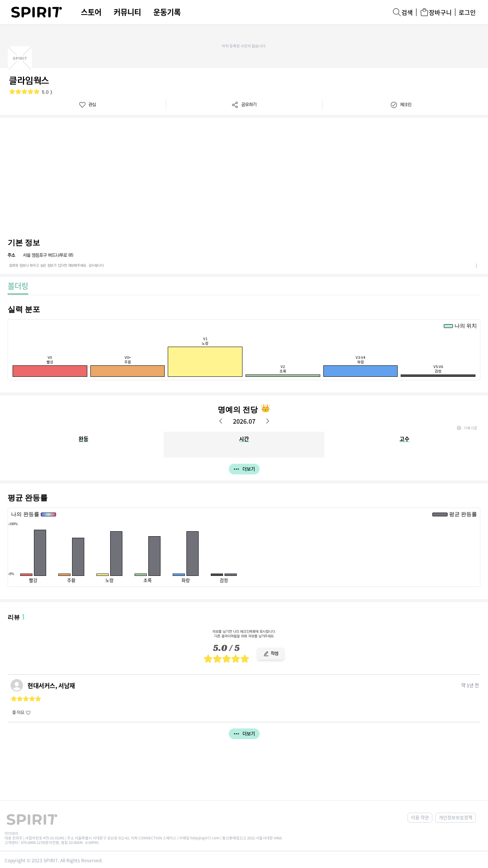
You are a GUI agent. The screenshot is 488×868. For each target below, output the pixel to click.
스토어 (91, 12)
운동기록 (167, 12)
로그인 (467, 12)
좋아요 (21, 713)
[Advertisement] (244, 175)
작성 (271, 653)
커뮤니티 (127, 12)
